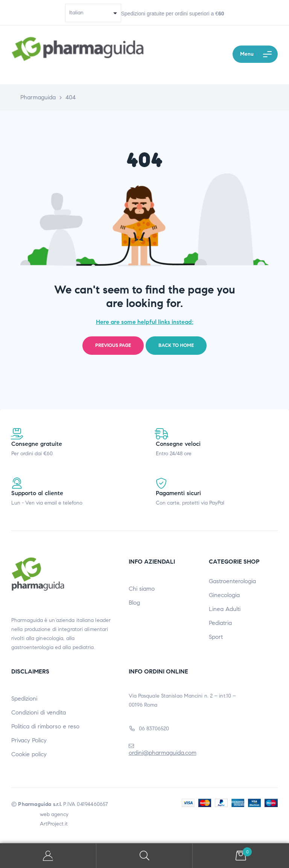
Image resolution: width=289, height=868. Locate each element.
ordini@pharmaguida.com (163, 753)
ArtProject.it (54, 824)
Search (144, 856)
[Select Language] (93, 13)
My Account (48, 856)
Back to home (176, 345)
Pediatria (220, 623)
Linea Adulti (225, 609)
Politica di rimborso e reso (45, 726)
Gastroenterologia (232, 581)
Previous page (113, 345)
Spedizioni (24, 699)
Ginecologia (224, 595)
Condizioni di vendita (39, 712)
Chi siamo (142, 589)
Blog (134, 603)
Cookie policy (29, 754)
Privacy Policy (29, 740)
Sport (216, 637)
